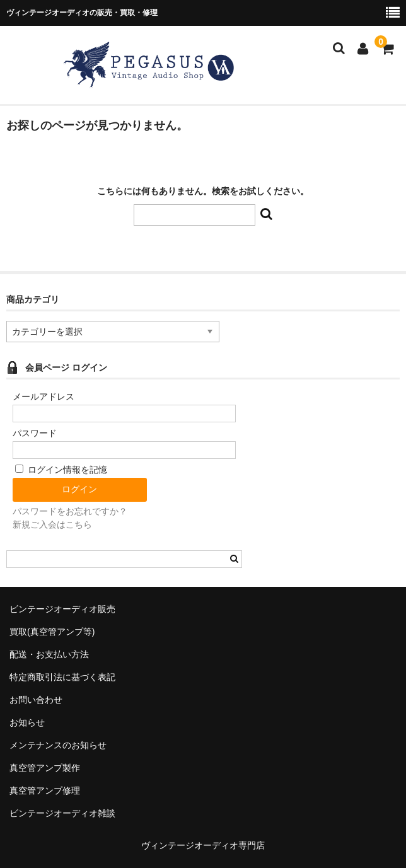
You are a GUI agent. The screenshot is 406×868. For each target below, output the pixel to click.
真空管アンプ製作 (45, 768)
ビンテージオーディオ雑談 (62, 813)
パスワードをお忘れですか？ (70, 511)
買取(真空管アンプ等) (52, 632)
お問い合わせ (36, 700)
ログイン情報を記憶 (61, 470)
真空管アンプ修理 (45, 790)
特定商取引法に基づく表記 (62, 677)
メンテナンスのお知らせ (58, 745)
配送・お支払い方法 (49, 654)
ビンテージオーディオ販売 (62, 609)
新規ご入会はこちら (52, 524)
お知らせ (27, 722)
